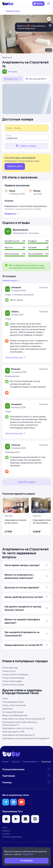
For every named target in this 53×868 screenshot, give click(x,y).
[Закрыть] (50, 26)
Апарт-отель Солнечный (14, 705)
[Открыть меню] (49, 4)
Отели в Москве (10, 668)
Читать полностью (16, 357)
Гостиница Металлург (13, 712)
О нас (5, 828)
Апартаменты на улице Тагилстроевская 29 (23, 719)
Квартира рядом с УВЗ (13, 732)
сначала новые (11, 280)
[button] (6, 802)
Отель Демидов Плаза (13, 702)
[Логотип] (8, 4)
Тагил (5, 699)
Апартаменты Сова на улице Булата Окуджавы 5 (26, 738)
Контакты (6, 834)
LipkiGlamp (8, 709)
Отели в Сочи (9, 671)
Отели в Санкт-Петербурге (15, 674)
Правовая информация (12, 837)
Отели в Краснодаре (12, 681)
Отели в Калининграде (13, 678)
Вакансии (6, 831)
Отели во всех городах (13, 685)
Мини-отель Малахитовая (15, 715)
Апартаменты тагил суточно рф (18, 728)
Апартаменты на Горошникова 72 (18, 735)
